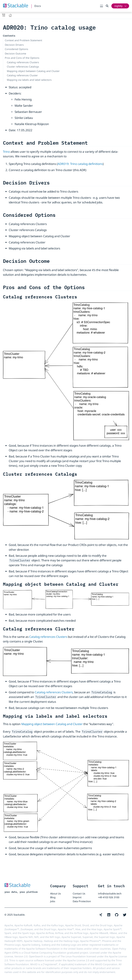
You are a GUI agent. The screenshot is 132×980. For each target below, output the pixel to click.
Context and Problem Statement (23, 40)
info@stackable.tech (110, 894)
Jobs (53, 901)
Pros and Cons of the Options (22, 58)
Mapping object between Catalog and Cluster (33, 71)
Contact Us (79, 894)
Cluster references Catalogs (23, 67)
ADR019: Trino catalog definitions (80, 164)
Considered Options (16, 49)
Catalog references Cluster (22, 75)
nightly (118, 6)
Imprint (77, 897)
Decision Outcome (15, 54)
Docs (38, 6)
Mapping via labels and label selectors (29, 80)
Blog (53, 897)
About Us (56, 894)
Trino (6, 152)
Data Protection (82, 901)
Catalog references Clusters (23, 62)
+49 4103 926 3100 (109, 897)
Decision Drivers (14, 45)
